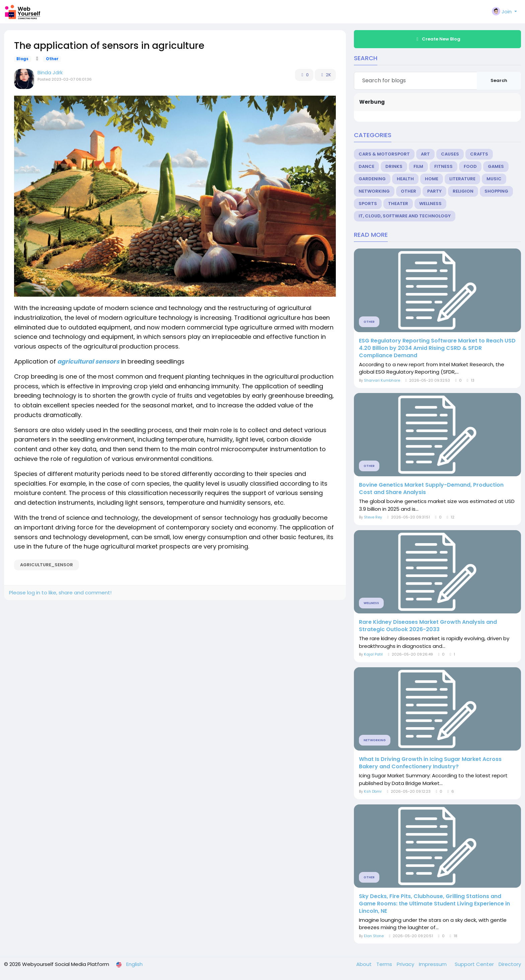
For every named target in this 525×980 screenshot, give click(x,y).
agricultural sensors (88, 361)
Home (432, 179)
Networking (374, 191)
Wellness (430, 204)
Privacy (406, 964)
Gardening (372, 179)
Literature (462, 179)
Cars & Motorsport (384, 154)
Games (496, 166)
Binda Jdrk (50, 72)
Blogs (22, 59)
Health (405, 179)
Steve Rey (373, 517)
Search (499, 80)
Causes (450, 154)
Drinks (394, 166)
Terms (385, 964)
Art (425, 154)
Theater (398, 204)
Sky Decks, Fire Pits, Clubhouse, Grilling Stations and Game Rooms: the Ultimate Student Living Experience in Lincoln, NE (434, 904)
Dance (366, 166)
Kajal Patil (373, 654)
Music (494, 179)
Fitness (443, 166)
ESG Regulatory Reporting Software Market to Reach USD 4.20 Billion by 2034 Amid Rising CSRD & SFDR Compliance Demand (437, 348)
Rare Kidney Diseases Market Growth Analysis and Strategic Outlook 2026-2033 (428, 626)
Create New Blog (438, 39)
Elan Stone (374, 936)
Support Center (475, 964)
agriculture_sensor (47, 565)
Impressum (433, 964)
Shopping (496, 191)
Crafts (479, 154)
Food (470, 166)
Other (52, 59)
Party (434, 191)
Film (418, 166)
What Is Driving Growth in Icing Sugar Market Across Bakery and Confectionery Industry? (430, 763)
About (365, 964)
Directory (510, 964)
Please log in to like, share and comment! (60, 593)
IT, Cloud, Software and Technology (405, 216)
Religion (463, 191)
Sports (368, 204)
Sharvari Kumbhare (382, 380)
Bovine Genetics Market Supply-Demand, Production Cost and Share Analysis (431, 489)
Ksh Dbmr (373, 791)
